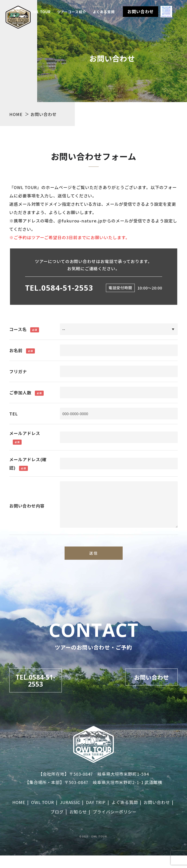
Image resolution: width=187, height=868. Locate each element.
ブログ (57, 824)
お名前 (16, 350)
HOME (19, 815)
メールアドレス (25, 433)
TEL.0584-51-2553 (59, 288)
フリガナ (18, 371)
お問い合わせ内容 (27, 506)
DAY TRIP (96, 815)
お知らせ (78, 824)
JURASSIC (70, 815)
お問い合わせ (140, 11)
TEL (14, 414)
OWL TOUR (41, 12)
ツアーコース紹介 (72, 12)
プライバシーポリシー (115, 824)
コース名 (18, 329)
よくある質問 (104, 12)
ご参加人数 (20, 392)
